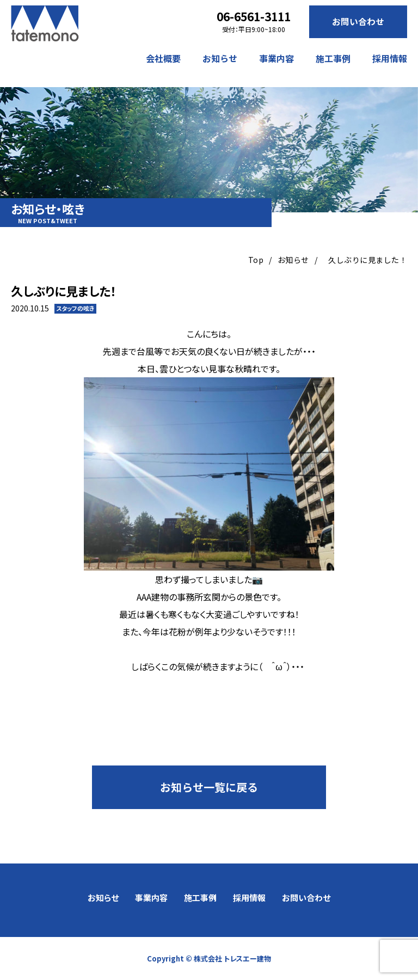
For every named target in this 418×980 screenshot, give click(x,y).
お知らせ (220, 58)
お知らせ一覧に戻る (209, 787)
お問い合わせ (358, 22)
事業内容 (276, 58)
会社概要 (163, 58)
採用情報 (390, 58)
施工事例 (333, 58)
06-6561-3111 (254, 17)
